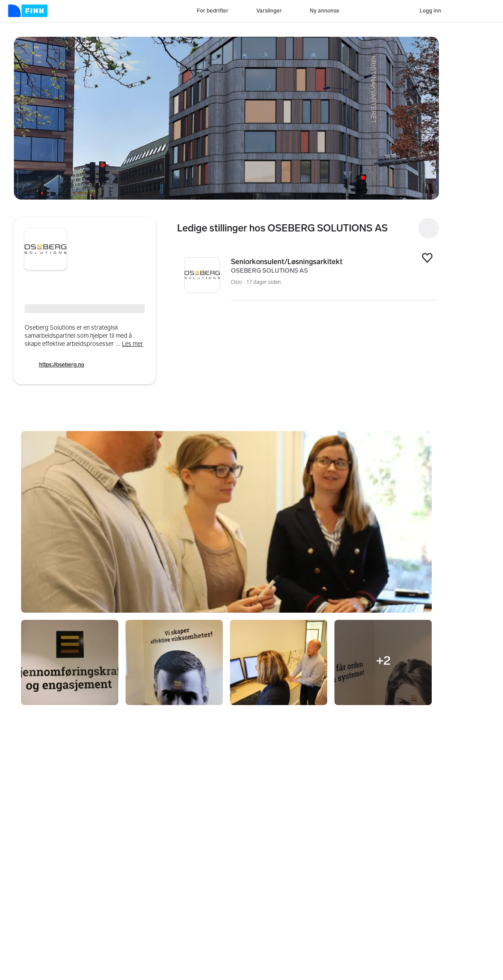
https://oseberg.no (62, 365)
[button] (226, 118)
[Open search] (429, 228)
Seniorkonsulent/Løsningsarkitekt (323, 262)
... (130, 344)
